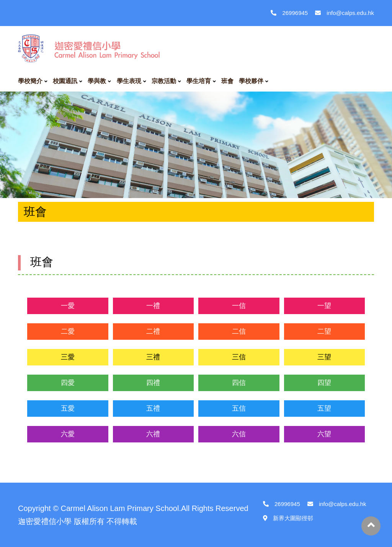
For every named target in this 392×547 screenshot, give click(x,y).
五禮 (153, 408)
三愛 (68, 357)
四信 (239, 383)
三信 (239, 357)
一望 (324, 306)
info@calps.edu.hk (345, 13)
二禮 (153, 331)
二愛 (68, 331)
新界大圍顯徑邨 (288, 518)
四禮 (153, 383)
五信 (239, 408)
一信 (239, 306)
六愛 (68, 434)
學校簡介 (30, 81)
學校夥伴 (251, 81)
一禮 (153, 306)
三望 (324, 357)
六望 (324, 434)
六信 (239, 434)
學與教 (97, 81)
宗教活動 (164, 81)
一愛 (68, 306)
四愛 (68, 383)
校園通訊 (65, 81)
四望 (324, 383)
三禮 (153, 357)
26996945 (289, 13)
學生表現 (129, 81)
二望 (324, 331)
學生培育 (199, 81)
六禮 (153, 434)
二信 (239, 331)
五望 (324, 408)
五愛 (68, 408)
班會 (227, 81)
